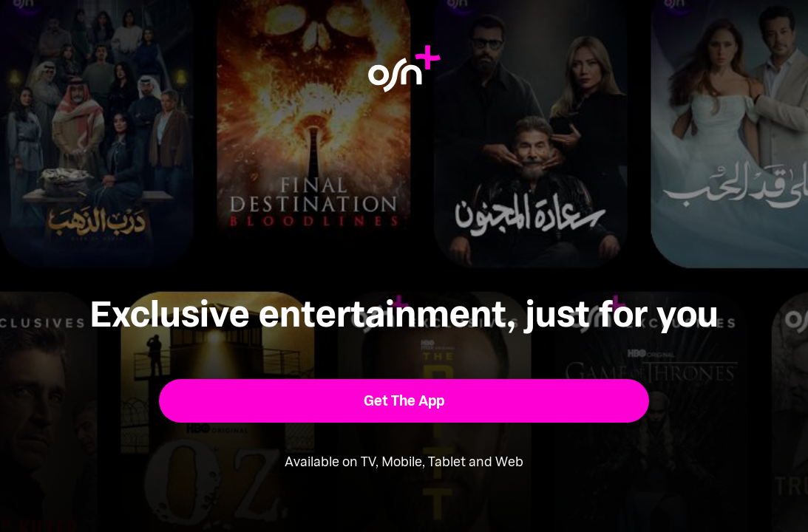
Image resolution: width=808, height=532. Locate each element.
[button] (404, 401)
